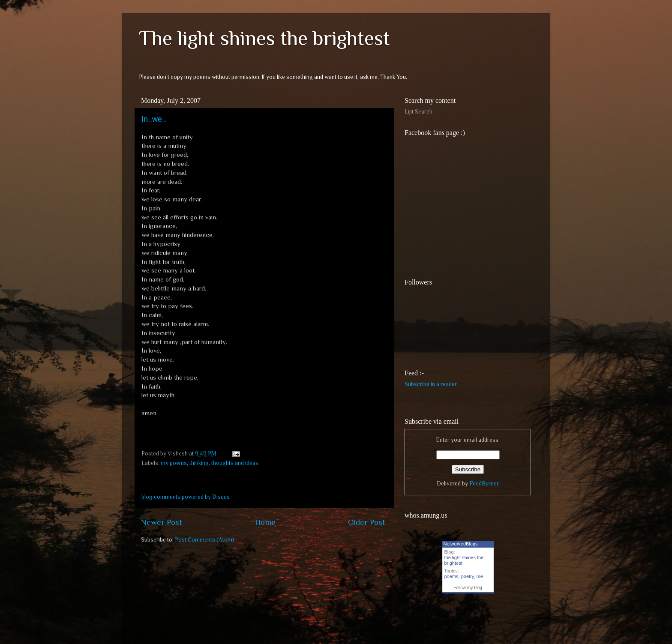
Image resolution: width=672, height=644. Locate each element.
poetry (468, 576)
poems (451, 576)
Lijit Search (418, 112)
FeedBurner (484, 484)
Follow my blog (468, 588)
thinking (199, 463)
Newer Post (162, 522)
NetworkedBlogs (461, 544)
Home (265, 522)
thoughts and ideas (235, 463)
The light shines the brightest (264, 38)
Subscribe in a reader (431, 384)
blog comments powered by (186, 497)
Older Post (367, 522)
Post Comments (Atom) (205, 540)
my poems (174, 463)
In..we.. (154, 119)
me (480, 576)
